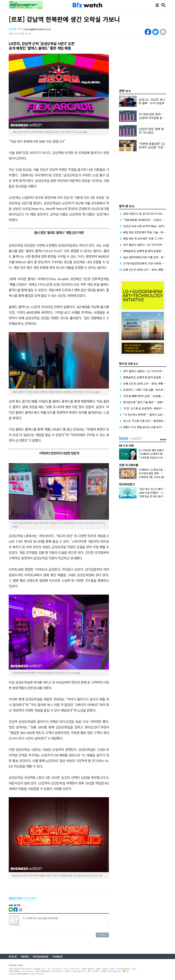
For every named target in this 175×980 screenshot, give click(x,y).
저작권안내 (57, 957)
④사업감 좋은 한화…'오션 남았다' (157, 473)
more (163, 439)
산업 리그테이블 (129, 465)
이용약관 (25, 957)
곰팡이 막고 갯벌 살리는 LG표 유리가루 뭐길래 (149, 427)
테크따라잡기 (127, 484)
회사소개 (13, 957)
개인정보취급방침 (41, 957)
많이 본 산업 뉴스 (129, 363)
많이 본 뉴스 (127, 206)
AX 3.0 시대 (126, 445)
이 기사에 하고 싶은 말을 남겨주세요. (65, 923)
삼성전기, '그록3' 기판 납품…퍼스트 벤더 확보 (149, 390)
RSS (126, 971)
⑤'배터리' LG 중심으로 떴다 (153, 470)
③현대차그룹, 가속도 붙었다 (154, 477)
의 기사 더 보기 (23, 898)
